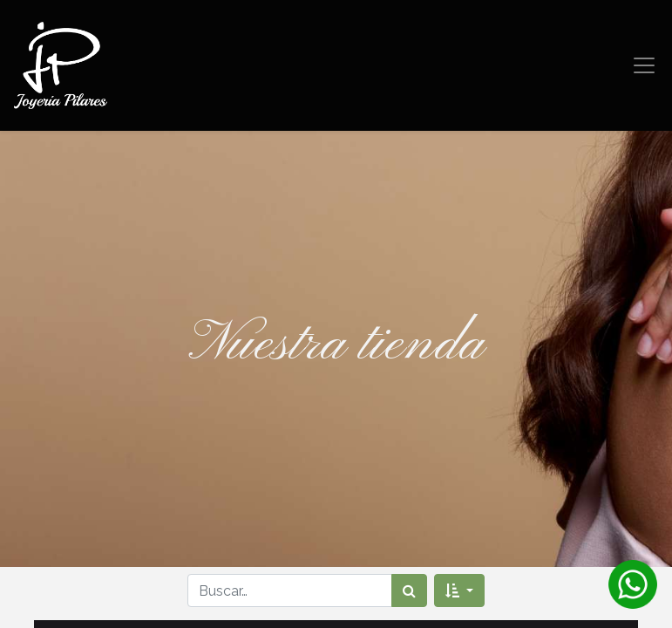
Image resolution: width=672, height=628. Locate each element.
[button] (459, 590)
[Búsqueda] (409, 590)
